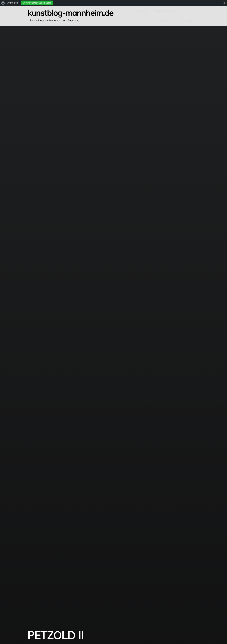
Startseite (140, 11)
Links (193, 11)
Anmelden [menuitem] (13, 3)
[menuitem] (3, 3)
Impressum (189, 21)
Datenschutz (164, 21)
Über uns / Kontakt (169, 11)
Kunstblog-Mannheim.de (70, 13)
